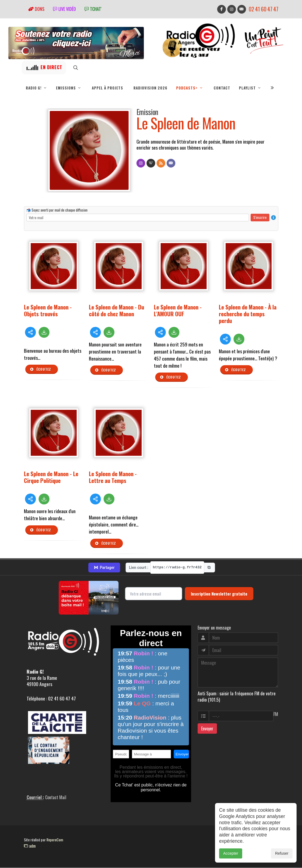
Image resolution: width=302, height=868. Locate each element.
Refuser (282, 854)
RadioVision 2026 (150, 88)
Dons (36, 9)
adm (30, 846)
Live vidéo (64, 9)
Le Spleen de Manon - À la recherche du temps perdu (248, 314)
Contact (222, 88)
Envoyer (207, 729)
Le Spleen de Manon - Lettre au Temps (113, 477)
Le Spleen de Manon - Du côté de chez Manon (116, 311)
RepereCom (55, 840)
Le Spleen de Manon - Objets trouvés (48, 311)
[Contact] (171, 163)
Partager (104, 568)
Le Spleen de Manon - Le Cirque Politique (51, 477)
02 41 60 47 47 (264, 9)
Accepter (231, 854)
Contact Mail (56, 798)
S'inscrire (260, 218)
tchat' (93, 9)
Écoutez (41, 370)
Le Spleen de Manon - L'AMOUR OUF (178, 311)
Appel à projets (108, 88)
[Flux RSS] (161, 163)
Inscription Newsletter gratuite (219, 594)
